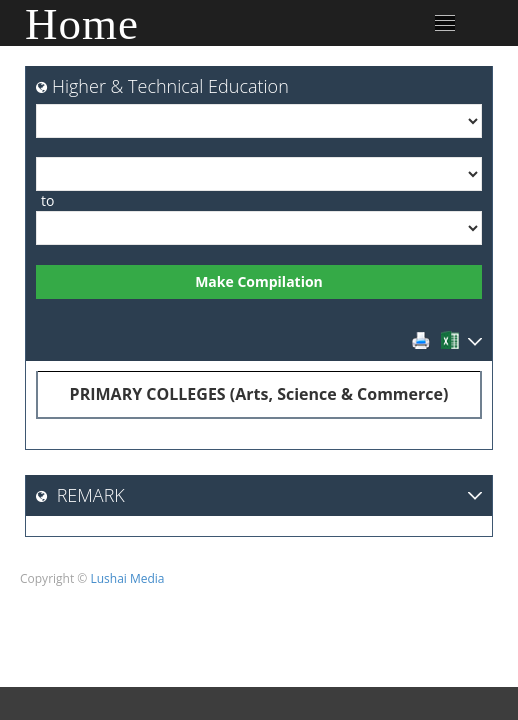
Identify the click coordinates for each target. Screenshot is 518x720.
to (47, 200)
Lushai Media (127, 578)
